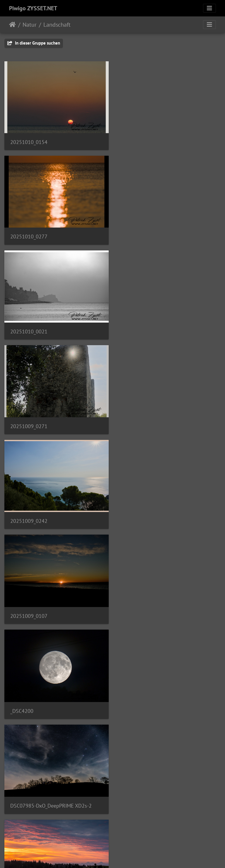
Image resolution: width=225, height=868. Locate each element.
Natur (30, 25)
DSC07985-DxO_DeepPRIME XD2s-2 (163, 426)
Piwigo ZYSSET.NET (33, 8)
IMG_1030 (22, 614)
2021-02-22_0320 (31, 709)
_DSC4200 (22, 426)
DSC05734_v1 (139, 614)
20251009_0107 (141, 331)
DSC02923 (135, 520)
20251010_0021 (29, 237)
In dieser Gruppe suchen (34, 43)
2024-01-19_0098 (143, 709)
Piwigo (125, 856)
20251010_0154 (29, 142)
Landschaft (57, 25)
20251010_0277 (141, 142)
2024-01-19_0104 (31, 803)
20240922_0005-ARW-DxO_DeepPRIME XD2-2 (56, 520)
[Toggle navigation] (209, 8)
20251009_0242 (29, 331)
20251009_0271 (141, 236)
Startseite (12, 25)
